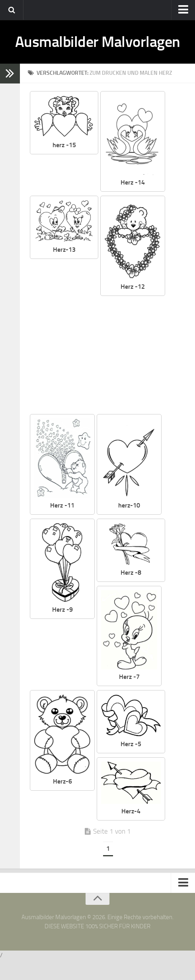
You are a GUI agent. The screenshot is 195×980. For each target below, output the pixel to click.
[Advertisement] (107, 375)
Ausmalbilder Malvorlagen (97, 52)
